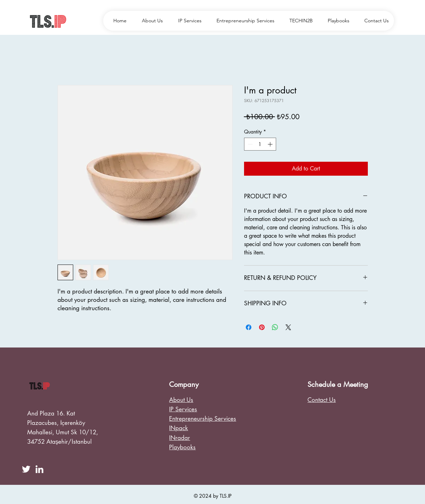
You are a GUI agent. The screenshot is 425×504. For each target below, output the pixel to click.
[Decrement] (249, 144)
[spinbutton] (260, 144)
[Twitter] (26, 469)
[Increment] (271, 144)
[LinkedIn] (39, 469)
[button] (299, 21)
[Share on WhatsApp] (275, 327)
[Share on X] (288, 327)
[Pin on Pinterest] (262, 327)
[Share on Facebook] (249, 327)
